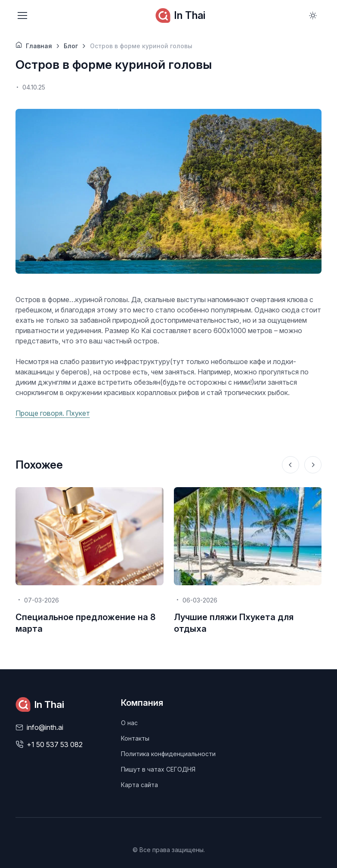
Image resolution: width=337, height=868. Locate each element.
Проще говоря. (41, 413)
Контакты (135, 738)
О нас (129, 723)
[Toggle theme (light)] (313, 15)
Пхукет (78, 413)
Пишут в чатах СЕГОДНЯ (158, 769)
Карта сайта (139, 785)
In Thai (180, 15)
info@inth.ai (45, 727)
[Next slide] (313, 465)
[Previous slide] (291, 465)
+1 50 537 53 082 (55, 744)
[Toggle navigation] (22, 15)
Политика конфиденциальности (168, 754)
